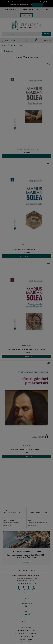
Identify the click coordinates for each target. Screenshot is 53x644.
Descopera (26, 15)
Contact (27, 598)
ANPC (26, 617)
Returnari (26, 614)
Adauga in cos (27, 156)
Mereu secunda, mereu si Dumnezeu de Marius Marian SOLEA (26, 349)
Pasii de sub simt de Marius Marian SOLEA (26, 149)
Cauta (47, 34)
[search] (22, 34)
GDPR (26, 611)
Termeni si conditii (27, 603)
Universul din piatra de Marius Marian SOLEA (26, 249)
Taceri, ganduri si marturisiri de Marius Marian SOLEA (26, 450)
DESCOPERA (27, 562)
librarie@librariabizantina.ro (26, 630)
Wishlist (26, 606)
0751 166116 (10, 41)
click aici (29, 5)
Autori (4, 45)
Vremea (29, 145)
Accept (37, 5)
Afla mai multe (7, 515)
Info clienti (26, 601)
